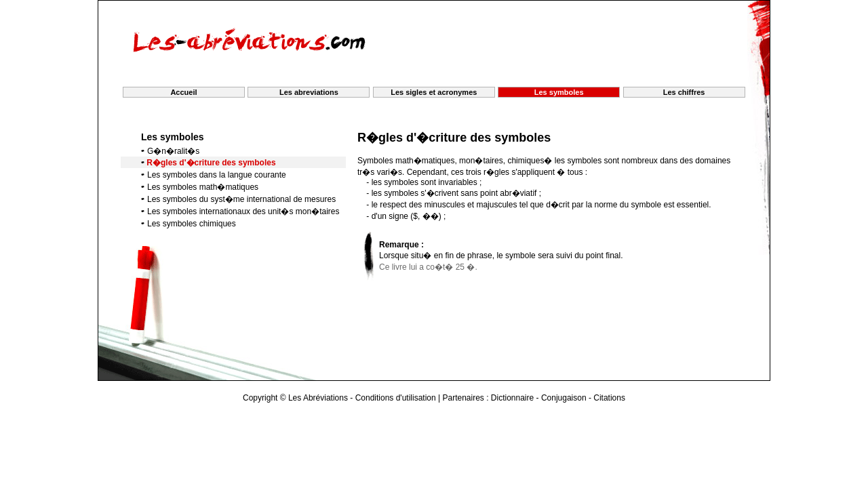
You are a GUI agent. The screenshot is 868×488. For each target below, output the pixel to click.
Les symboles (173, 137)
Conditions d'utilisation (396, 398)
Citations (609, 398)
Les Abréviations (318, 398)
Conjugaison (564, 398)
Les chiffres (684, 92)
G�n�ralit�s (173, 151)
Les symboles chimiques (192, 224)
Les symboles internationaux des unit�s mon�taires (243, 211)
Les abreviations (309, 92)
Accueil (183, 92)
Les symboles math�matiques (203, 187)
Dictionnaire (512, 398)
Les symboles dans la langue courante (217, 175)
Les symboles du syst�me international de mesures (241, 199)
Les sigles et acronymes (434, 92)
